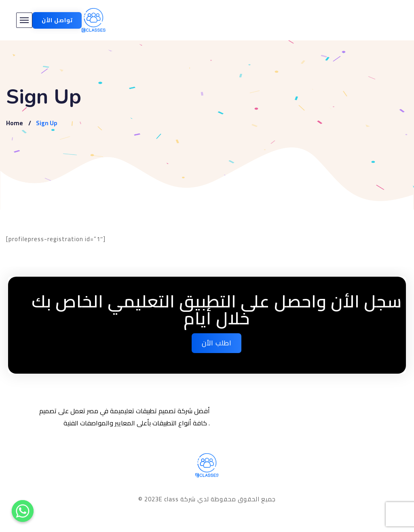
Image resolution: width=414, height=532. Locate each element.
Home (15, 123)
